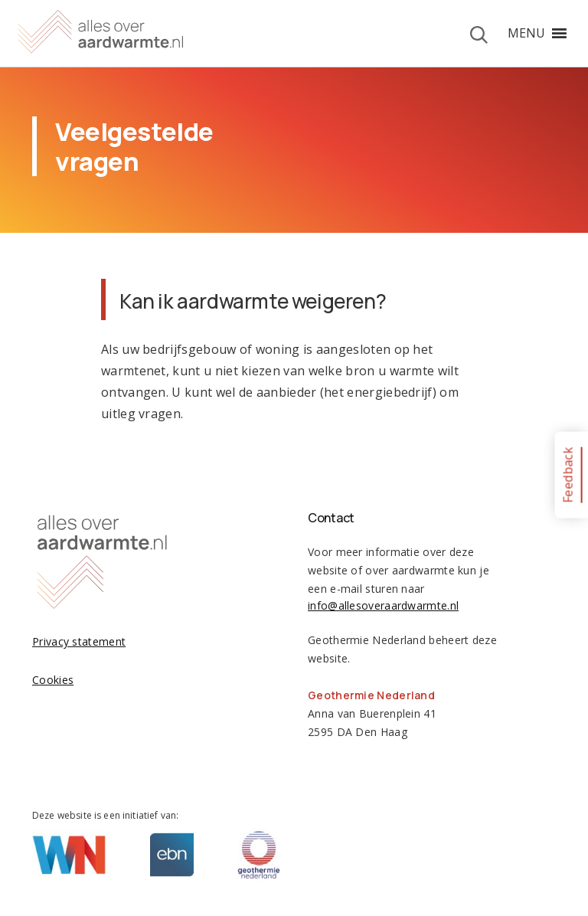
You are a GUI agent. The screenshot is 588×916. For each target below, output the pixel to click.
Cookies (53, 680)
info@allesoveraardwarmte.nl (383, 605)
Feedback (567, 474)
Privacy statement (79, 641)
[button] (526, 33)
